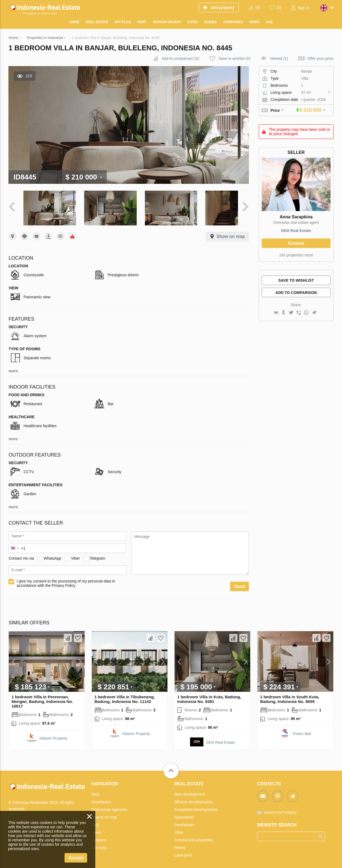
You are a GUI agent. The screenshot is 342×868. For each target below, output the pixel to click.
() (258, 8)
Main (96, 790)
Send (239, 582)
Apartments (184, 813)
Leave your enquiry (280, 808)
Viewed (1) (279, 58)
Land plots (183, 851)
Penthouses (184, 821)
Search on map (104, 813)
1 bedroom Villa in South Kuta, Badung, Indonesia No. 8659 (290, 695)
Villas (179, 828)
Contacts (99, 836)
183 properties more (296, 255)
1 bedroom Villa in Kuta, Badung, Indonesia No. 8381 (209, 695)
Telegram (97, 554)
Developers (101, 798)
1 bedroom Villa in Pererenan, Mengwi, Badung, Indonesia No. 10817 (42, 697)
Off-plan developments (193, 798)
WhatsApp (53, 554)
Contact (296, 243)
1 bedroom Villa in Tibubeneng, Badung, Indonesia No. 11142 (125, 695)
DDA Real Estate (296, 231)
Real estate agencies (109, 805)
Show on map (231, 232)
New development (190, 790)
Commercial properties (193, 836)
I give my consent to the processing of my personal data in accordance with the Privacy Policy (66, 579)
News (96, 828)
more (13, 367)
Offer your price (320, 58)
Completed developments (196, 805)
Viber (75, 554)
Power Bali (302, 730)
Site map (99, 844)
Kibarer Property (53, 734)
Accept (76, 858)
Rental (180, 844)
